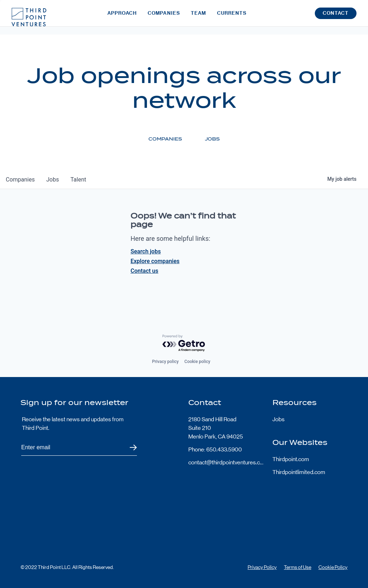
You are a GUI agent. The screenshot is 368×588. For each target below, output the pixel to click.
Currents (232, 17)
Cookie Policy (333, 567)
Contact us (144, 271)
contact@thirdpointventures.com (226, 462)
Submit (129, 448)
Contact (336, 17)
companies (20, 180)
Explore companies (155, 261)
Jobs (279, 419)
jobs (53, 180)
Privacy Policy (262, 567)
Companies (164, 17)
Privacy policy (165, 362)
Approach (122, 17)
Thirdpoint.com (291, 459)
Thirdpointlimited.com (299, 472)
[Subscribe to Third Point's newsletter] (79, 448)
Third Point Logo (29, 17)
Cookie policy (197, 362)
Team (198, 17)
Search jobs (146, 251)
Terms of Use (298, 567)
